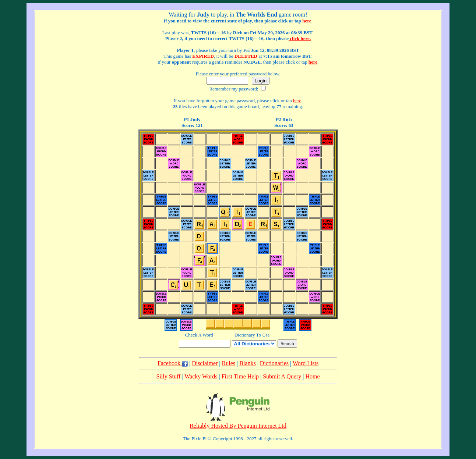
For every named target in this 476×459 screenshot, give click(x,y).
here (307, 21)
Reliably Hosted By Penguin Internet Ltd (238, 426)
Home (312, 376)
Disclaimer (205, 363)
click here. (300, 38)
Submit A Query (282, 376)
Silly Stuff (168, 376)
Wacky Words (201, 376)
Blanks (247, 363)
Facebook (173, 363)
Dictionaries (274, 363)
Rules (229, 363)
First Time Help (240, 376)
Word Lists (306, 363)
